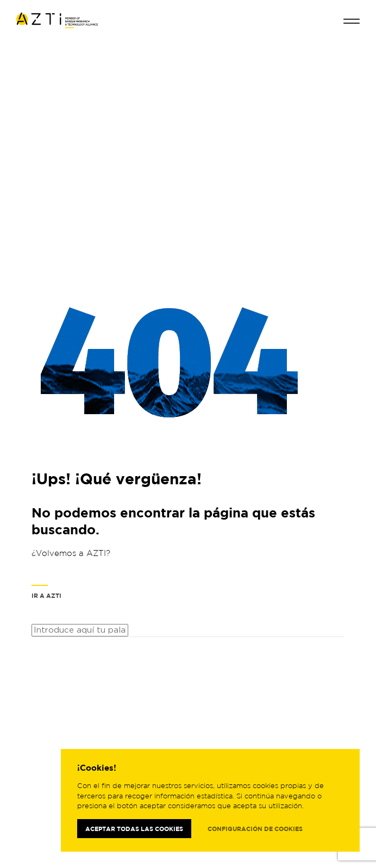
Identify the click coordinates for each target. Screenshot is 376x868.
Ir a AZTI (46, 592)
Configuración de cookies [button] (255, 829)
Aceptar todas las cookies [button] (134, 829)
